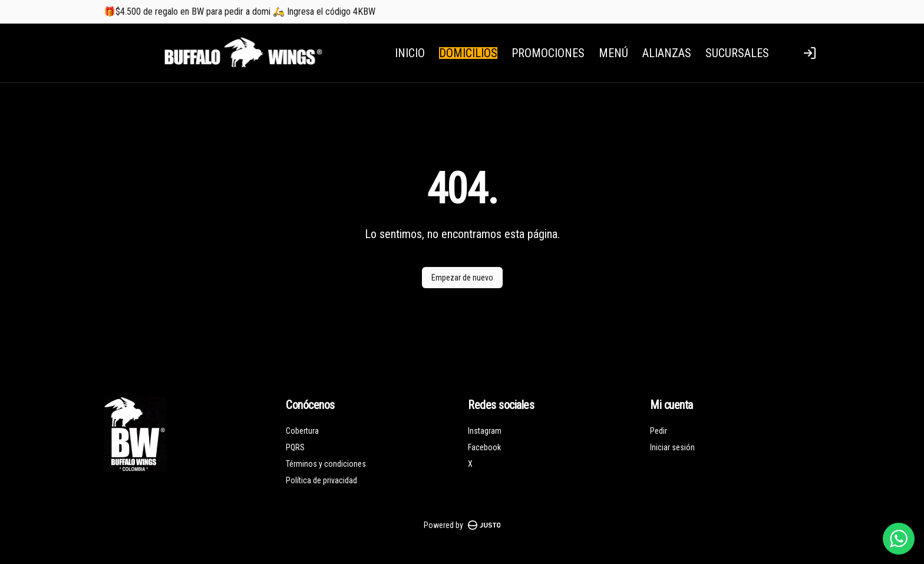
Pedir (659, 431)
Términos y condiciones (326, 464)
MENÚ (613, 53)
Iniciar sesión (672, 447)
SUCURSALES (737, 53)
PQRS (295, 447)
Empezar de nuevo (462, 278)
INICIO (410, 53)
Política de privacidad (321, 480)
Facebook (484, 447)
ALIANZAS (667, 53)
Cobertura (302, 431)
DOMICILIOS (468, 53)
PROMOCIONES (548, 53)
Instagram (485, 431)
